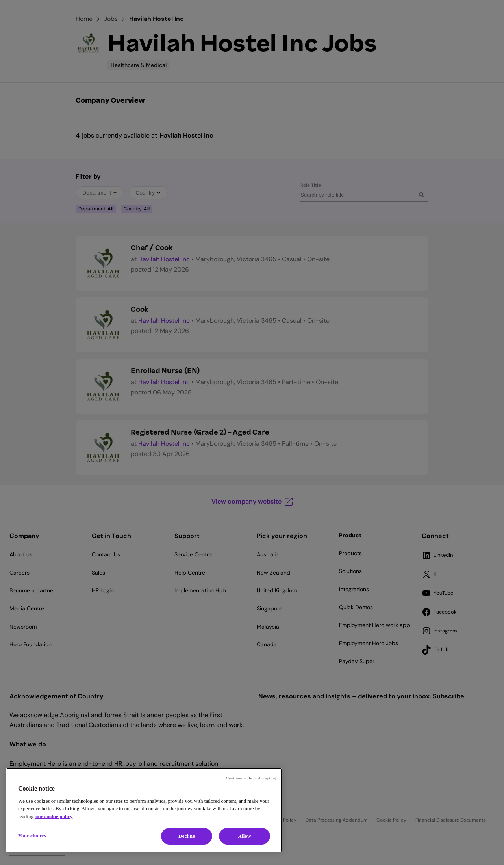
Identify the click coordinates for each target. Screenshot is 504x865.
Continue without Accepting (251, 778)
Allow (244, 836)
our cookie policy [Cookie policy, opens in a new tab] (54, 816)
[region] (144, 810)
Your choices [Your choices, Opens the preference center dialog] (32, 836)
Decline (187, 836)
